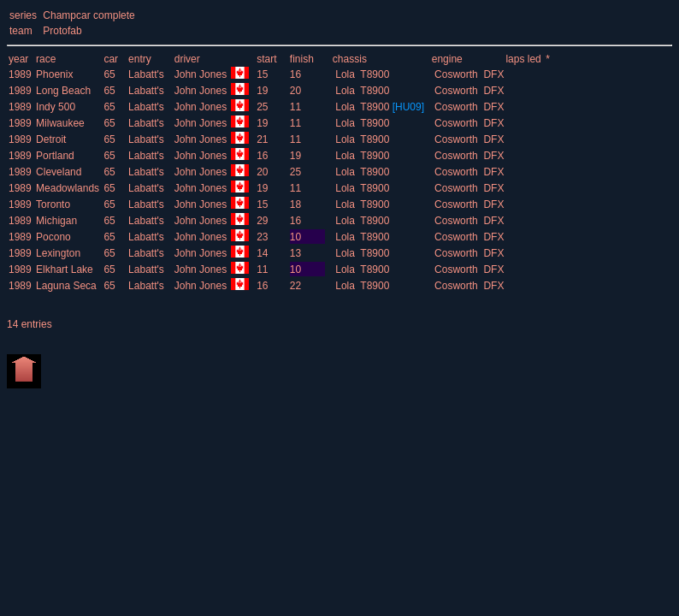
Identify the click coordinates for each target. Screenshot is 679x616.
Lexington (58, 253)
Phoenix (54, 74)
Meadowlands (68, 188)
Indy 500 (56, 107)
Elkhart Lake (65, 269)
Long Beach (63, 91)
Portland (55, 156)
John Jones (202, 74)
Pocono (53, 237)
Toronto (53, 204)
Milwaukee (60, 123)
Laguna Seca (66, 286)
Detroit (51, 139)
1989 (20, 74)
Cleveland (59, 172)
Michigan (56, 221)
